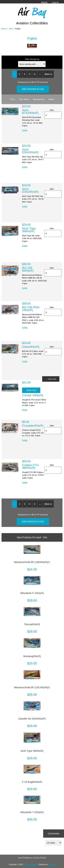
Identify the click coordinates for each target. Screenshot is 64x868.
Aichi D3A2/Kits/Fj (30, 190)
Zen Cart (52, 864)
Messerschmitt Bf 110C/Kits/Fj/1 (32, 687)
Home (44, 2)
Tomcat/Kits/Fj (32, 624)
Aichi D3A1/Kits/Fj (30, 151)
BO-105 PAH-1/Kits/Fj (31, 309)
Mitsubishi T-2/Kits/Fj (32, 812)
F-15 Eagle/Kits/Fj (32, 782)
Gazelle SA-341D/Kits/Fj (32, 719)
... (40, 74)
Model (51, 99)
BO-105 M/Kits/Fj (28, 269)
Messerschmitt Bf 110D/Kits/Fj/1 (32, 562)
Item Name (24, 99)
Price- (13, 99)
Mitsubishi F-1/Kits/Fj (32, 593)
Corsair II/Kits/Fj (33, 395)
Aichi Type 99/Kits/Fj (29, 230)
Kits (11, 29)
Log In (55, 2)
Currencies (54, 834)
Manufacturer (39, 99)
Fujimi (25, 130)
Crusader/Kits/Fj (33, 426)
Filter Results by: (32, 59)
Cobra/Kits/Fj (31, 347)
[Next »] (48, 74)
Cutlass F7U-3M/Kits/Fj (31, 466)
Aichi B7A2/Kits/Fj (30, 111)
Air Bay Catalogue (30, 864)
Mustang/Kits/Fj (32, 656)
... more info (51, 379)
